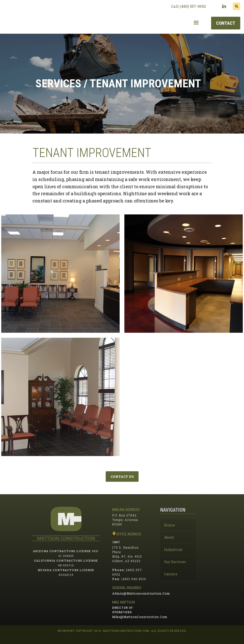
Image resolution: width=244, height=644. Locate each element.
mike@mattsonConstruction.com (140, 617)
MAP (116, 542)
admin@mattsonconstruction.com (141, 593)
